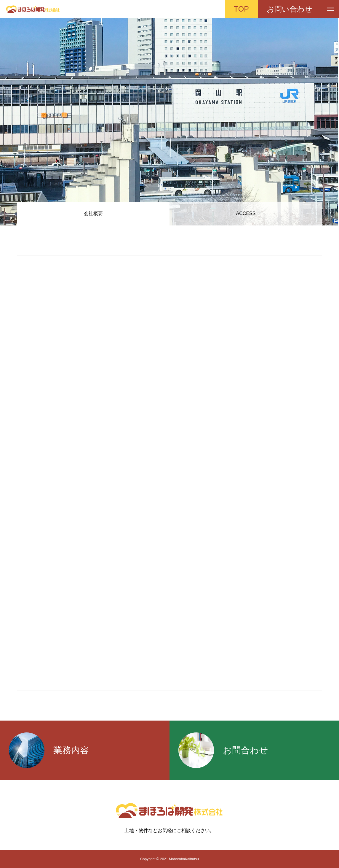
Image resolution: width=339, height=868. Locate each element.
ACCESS (246, 213)
